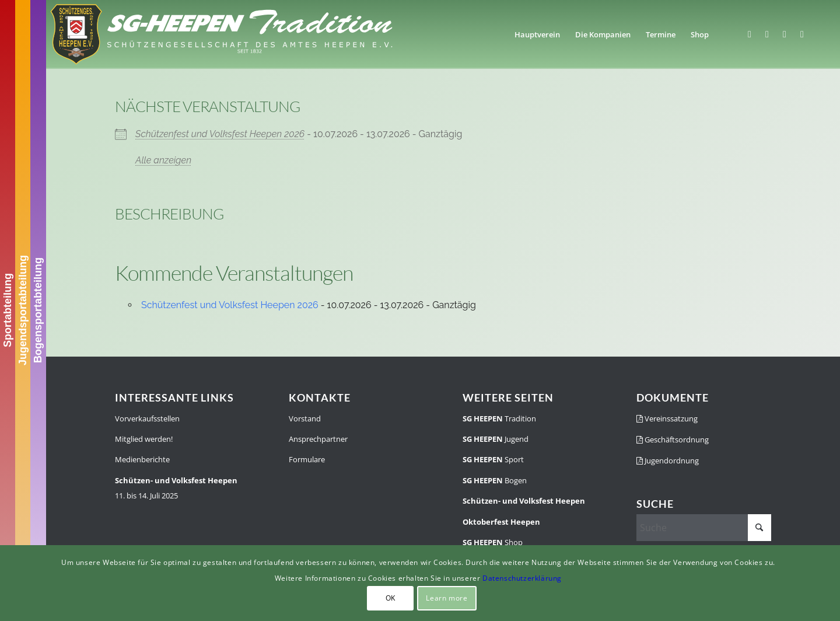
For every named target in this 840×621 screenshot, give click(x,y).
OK (391, 598)
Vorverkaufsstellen (147, 418)
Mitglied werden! (144, 439)
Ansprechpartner (318, 439)
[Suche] (704, 528)
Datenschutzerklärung (522, 578)
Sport (493, 459)
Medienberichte (142, 459)
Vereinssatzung (667, 418)
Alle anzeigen (163, 160)
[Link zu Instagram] (767, 34)
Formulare (307, 459)
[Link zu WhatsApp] (785, 34)
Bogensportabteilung (38, 311)
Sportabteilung (8, 311)
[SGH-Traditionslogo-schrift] (221, 34)
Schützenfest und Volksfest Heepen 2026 (220, 134)
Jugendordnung (668, 460)
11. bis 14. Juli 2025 (176, 488)
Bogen (495, 480)
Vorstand (305, 418)
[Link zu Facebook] (750, 34)
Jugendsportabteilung (23, 311)
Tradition (499, 418)
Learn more (447, 598)
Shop (493, 542)
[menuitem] (537, 34)
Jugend (496, 439)
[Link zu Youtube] (802, 34)
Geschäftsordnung (673, 439)
